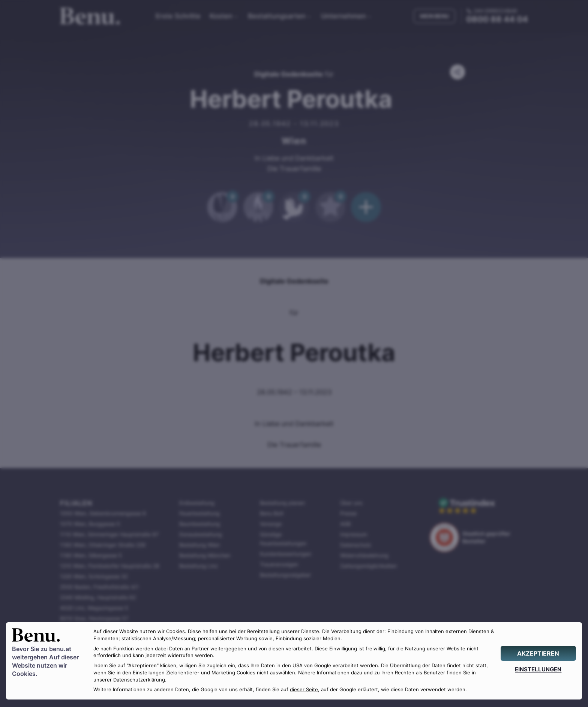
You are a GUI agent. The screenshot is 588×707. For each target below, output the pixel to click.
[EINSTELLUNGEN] (538, 669)
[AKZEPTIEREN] (538, 653)
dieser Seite (304, 690)
